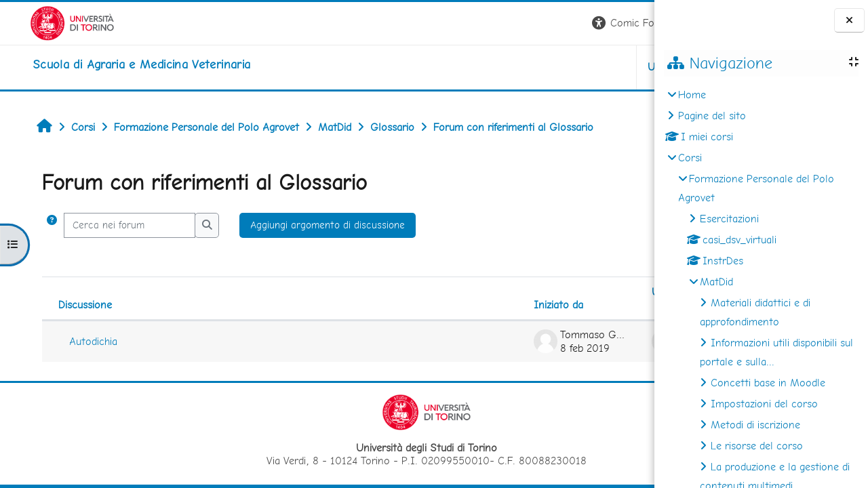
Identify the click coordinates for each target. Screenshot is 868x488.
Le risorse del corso (757, 446)
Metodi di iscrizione (755, 425)
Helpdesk (572, 67)
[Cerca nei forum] (106, 225)
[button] (466, 23)
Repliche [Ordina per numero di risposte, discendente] (608, 305)
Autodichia (70, 341)
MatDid (716, 282)
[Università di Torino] (42, 22)
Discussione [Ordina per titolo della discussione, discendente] (62, 305)
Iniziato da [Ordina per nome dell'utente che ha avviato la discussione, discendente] (383, 305)
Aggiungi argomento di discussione (305, 225)
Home (692, 95)
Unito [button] (495, 67)
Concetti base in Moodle (768, 383)
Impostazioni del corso (764, 404)
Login (631, 23)
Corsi (690, 158)
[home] (112, 64)
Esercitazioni (729, 219)
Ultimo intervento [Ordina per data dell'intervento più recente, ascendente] (517, 292)
